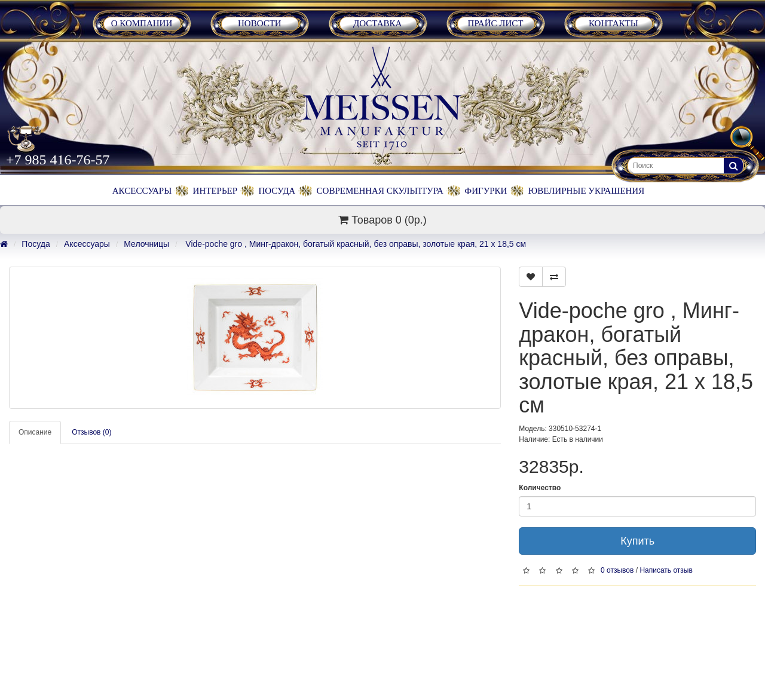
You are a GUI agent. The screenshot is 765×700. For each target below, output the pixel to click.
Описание (35, 432)
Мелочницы (146, 244)
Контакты (613, 23)
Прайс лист (496, 23)
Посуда (277, 191)
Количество (540, 488)
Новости (260, 23)
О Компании (142, 23)
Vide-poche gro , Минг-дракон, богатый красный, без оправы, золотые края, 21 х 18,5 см (354, 244)
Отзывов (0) (91, 432)
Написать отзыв (666, 570)
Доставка (377, 23)
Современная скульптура (380, 191)
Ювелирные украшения (586, 191)
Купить (637, 541)
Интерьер (215, 191)
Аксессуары (142, 191)
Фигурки (486, 191)
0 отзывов (617, 570)
